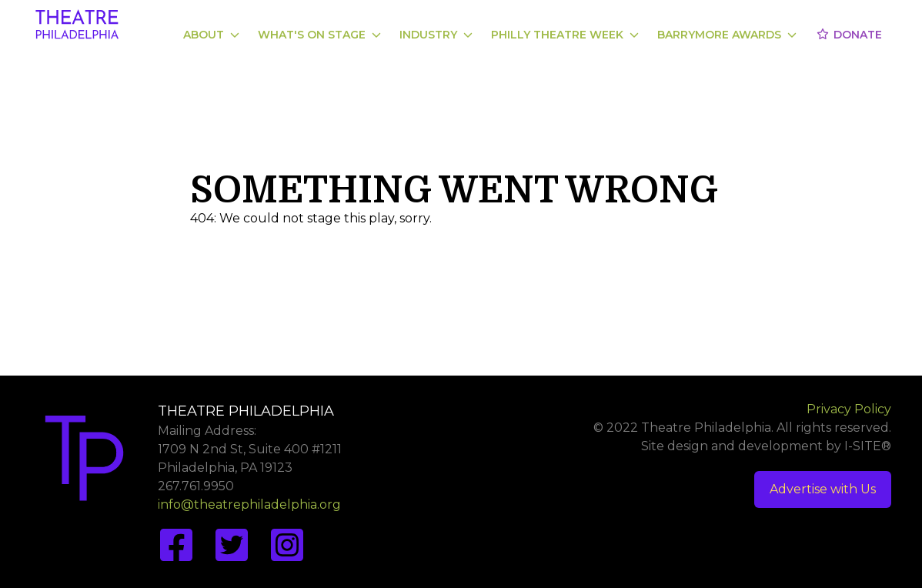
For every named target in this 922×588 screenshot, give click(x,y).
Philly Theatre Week (565, 35)
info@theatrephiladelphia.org (249, 504)
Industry (436, 35)
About (211, 35)
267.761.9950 (196, 486)
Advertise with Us (823, 489)
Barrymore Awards (727, 35)
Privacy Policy (849, 409)
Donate (849, 35)
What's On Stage (319, 35)
